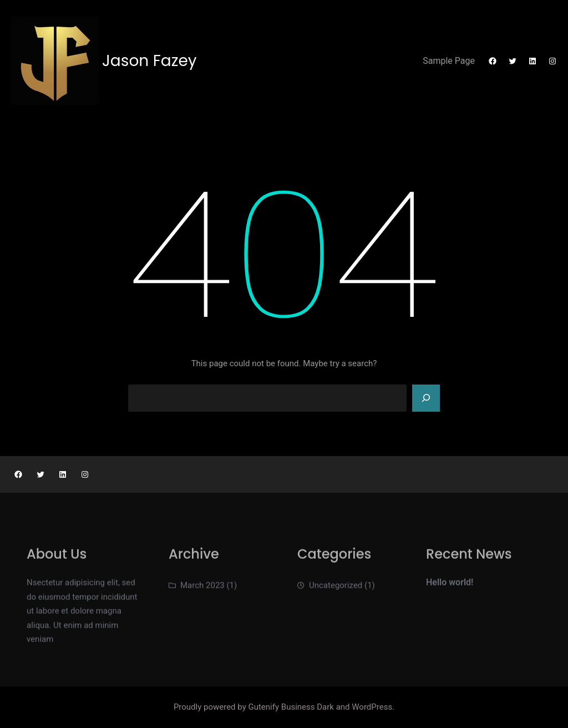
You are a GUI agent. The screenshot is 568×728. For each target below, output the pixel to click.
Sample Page (449, 61)
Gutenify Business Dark (292, 707)
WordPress (372, 707)
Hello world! (450, 585)
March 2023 (202, 588)
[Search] (426, 398)
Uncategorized (336, 588)
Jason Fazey (149, 61)
